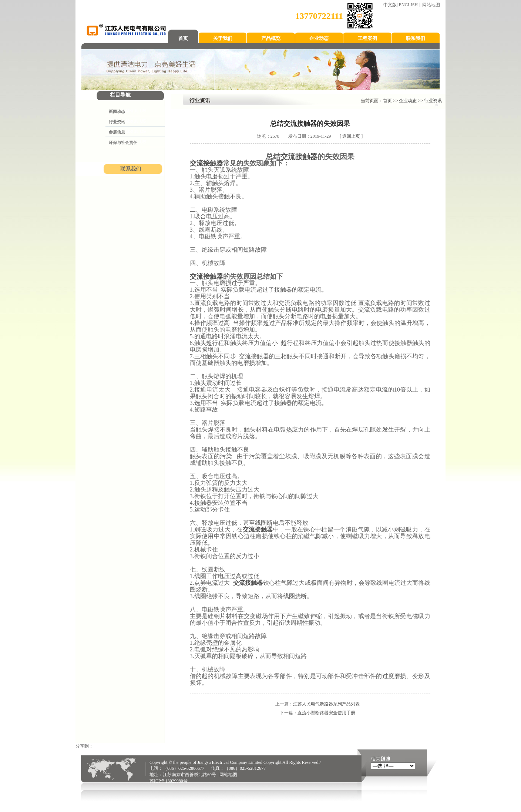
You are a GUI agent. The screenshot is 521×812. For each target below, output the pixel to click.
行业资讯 (117, 122)
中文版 (390, 5)
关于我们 (223, 38)
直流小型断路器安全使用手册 (326, 713)
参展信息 (117, 132)
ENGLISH (408, 5)
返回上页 (351, 136)
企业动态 (319, 38)
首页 (183, 38)
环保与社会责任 (123, 142)
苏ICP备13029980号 (169, 781)
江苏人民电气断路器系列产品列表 (326, 704)
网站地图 (431, 5)
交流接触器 (299, 157)
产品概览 (271, 38)
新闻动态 (117, 111)
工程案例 (367, 38)
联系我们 (416, 38)
